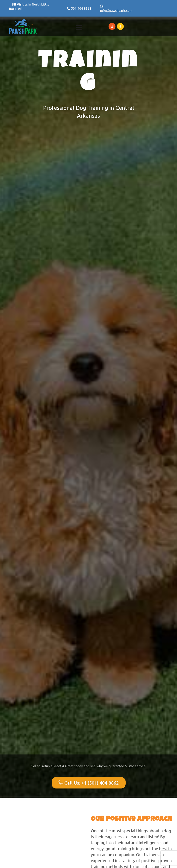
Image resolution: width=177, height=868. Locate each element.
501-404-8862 (79, 8)
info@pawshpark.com (116, 9)
